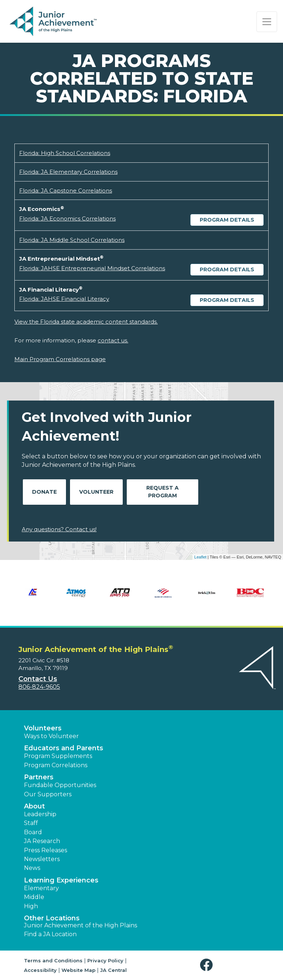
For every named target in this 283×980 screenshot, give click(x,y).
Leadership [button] (40, 814)
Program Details (227, 220)
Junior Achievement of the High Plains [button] (81, 925)
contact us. (113, 340)
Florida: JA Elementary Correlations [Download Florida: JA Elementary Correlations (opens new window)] (68, 172)
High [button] (31, 906)
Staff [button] (31, 823)
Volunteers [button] (43, 728)
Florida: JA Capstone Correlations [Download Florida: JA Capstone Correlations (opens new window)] (66, 191)
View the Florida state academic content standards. (86, 322)
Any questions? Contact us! (59, 529)
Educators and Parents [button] (64, 748)
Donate (44, 492)
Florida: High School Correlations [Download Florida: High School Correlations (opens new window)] (65, 153)
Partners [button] (39, 777)
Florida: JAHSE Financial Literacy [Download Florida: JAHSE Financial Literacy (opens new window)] (64, 299)
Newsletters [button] (42, 859)
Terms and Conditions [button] (53, 960)
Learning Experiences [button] (61, 880)
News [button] (32, 868)
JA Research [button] (42, 841)
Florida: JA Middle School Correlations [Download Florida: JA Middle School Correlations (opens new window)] (72, 240)
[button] (208, 965)
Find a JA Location (50, 934)
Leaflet (200, 557)
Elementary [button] (41, 888)
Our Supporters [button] (48, 794)
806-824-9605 (39, 687)
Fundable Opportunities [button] (60, 785)
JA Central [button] (113, 970)
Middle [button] (34, 897)
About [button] (34, 806)
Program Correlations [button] (56, 765)
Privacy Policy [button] (105, 960)
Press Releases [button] (46, 850)
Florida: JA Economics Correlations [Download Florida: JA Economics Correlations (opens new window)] (67, 218)
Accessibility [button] (40, 970)
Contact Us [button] (38, 679)
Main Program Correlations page (60, 359)
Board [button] (33, 832)
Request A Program (163, 492)
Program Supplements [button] (58, 756)
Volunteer (96, 492)
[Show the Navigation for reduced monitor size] (267, 22)
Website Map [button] (78, 970)
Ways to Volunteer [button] (51, 736)
